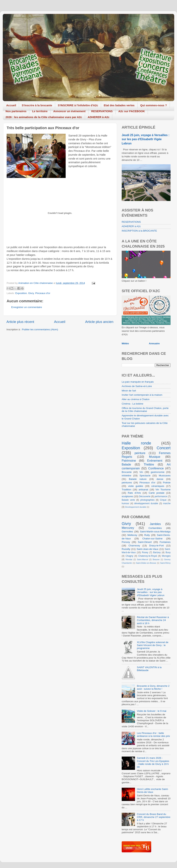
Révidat (129, 559)
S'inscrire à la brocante (37, 105)
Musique (155, 457)
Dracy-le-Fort (156, 546)
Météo (125, 343)
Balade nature (138, 479)
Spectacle (145, 476)
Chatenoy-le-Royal (148, 556)
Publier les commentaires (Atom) (40, 329)
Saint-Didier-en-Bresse (146, 563)
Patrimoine (129, 461)
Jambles (155, 524)
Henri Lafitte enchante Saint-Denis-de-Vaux (153, 791)
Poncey (126, 542)
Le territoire (40, 111)
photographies (147, 500)
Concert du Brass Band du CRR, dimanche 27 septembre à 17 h (154, 817)
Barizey (157, 552)
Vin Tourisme (163, 490)
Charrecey (134, 546)
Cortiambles (155, 528)
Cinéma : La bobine (132, 404)
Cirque (163, 500)
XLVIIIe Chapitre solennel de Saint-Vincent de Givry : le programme (153, 645)
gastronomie (158, 472)
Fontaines (165, 542)
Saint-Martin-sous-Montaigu (155, 532)
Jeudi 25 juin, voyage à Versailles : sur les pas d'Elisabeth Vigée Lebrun (146, 139)
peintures (127, 483)
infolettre (126, 476)
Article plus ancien (99, 322)
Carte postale (157, 493)
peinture (140, 453)
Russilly (126, 549)
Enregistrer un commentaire (27, 307)
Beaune (156, 559)
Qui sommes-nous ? (154, 105)
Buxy (168, 552)
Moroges (166, 556)
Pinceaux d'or (43, 293)
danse (160, 479)
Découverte (145, 496)
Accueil (11, 105)
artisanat (143, 490)
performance (161, 496)
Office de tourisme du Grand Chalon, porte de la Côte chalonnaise (145, 410)
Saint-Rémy (165, 563)
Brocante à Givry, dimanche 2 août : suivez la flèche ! (153, 687)
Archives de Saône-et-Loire (137, 386)
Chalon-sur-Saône (152, 539)
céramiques (158, 486)
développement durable (146, 503)
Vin (141, 472)
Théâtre (149, 464)
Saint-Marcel (143, 559)
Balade (126, 464)
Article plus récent (20, 322)
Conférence (156, 468)
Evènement (155, 461)
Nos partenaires (16, 111)
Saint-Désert (145, 542)
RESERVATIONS (102, 111)
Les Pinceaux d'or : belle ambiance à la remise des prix (153, 735)
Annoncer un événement (69, 111)
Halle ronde (136, 443)
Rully (147, 535)
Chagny (129, 556)
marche (167, 503)
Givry (31, 293)
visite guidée (136, 486)
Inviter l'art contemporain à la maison (142, 395)
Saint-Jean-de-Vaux (147, 549)
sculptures (127, 496)
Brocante (127, 472)
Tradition (126, 490)
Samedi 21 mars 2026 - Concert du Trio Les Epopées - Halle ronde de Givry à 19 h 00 (153, 762)
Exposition (21, 293)
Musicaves (165, 476)
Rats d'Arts (134, 493)
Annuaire (154, 343)
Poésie (167, 483)
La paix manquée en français (138, 382)
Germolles (127, 532)
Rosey (145, 552)
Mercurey (128, 528)
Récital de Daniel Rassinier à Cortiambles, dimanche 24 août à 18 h (153, 620)
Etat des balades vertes (119, 105)
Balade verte (128, 500)
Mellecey (132, 535)
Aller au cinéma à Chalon (136, 399)
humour (125, 503)
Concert (164, 448)
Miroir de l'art (129, 391)
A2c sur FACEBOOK (132, 111)
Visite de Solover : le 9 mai (152, 711)
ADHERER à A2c (99, 117)
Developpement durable (136, 507)
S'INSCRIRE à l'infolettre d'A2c (78, 105)
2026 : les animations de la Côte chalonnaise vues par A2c (44, 117)
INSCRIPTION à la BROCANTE (139, 231)
